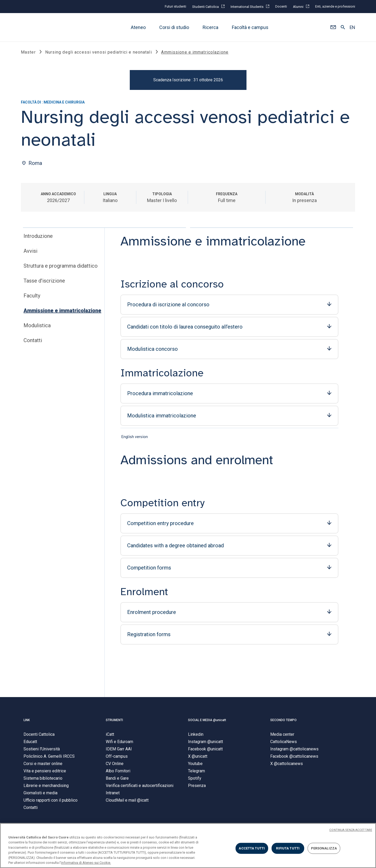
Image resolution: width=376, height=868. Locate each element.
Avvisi (30, 251)
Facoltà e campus (250, 27)
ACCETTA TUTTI (252, 848)
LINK (27, 721)
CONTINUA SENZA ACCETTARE (351, 830)
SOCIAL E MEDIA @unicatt (207, 721)
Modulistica (37, 326)
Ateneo (138, 27)
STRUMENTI (114, 721)
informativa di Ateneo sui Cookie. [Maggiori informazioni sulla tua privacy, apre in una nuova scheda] (86, 863)
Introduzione (38, 236)
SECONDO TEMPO (283, 721)
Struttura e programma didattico (61, 266)
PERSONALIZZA (324, 848)
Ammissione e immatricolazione (62, 311)
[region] (188, 846)
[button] (333, 27)
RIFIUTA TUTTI (288, 848)
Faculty (32, 296)
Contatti (33, 341)
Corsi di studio (174, 27)
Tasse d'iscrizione (44, 281)
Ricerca (210, 27)
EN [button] (352, 27)
